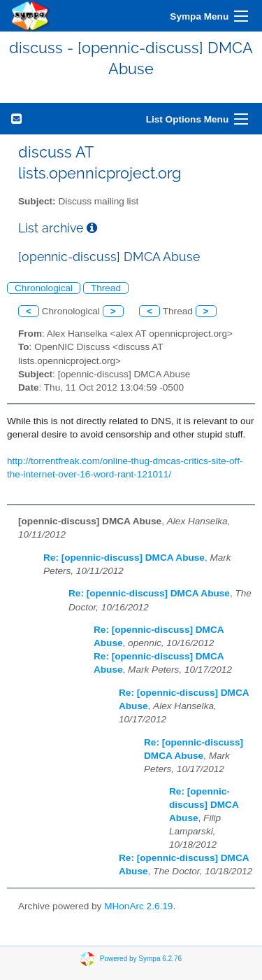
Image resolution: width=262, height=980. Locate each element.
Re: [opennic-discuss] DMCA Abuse (124, 558)
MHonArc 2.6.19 (138, 906)
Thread (106, 288)
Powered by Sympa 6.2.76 (141, 959)
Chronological (44, 288)
